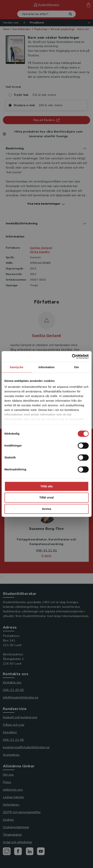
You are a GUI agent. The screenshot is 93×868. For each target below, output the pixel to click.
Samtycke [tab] (17, 367)
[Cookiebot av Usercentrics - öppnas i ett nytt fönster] (72, 356)
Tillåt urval (46, 498)
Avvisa (47, 509)
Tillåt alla (47, 486)
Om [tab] (76, 367)
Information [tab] (47, 367)
